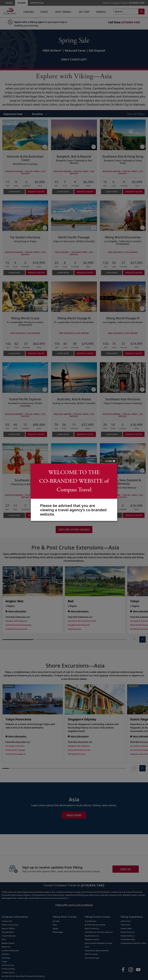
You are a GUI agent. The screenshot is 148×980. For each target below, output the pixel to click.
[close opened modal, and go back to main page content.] (109, 461)
